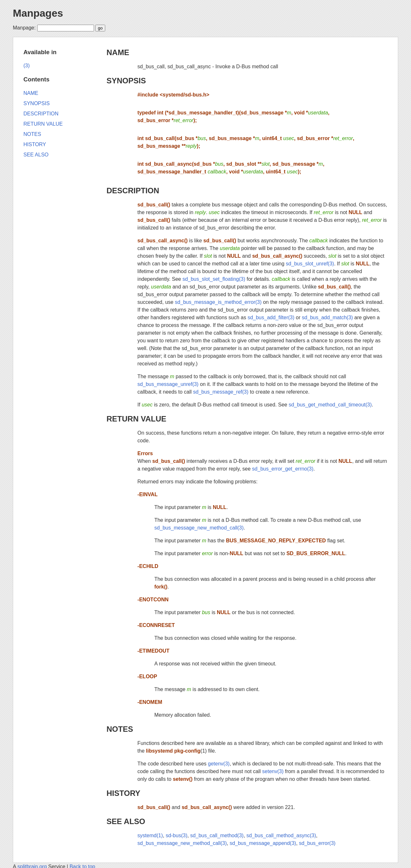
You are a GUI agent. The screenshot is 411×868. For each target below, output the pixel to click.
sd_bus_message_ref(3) (221, 392)
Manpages (38, 13)
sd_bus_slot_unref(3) (310, 264)
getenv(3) (219, 764)
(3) (27, 66)
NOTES (120, 729)
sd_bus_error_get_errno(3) (283, 469)
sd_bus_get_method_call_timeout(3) (330, 405)
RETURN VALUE (136, 419)
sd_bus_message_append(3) (263, 843)
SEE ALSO (126, 821)
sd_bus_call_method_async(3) (281, 835)
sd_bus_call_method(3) (217, 835)
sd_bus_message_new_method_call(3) (199, 528)
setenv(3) (273, 771)
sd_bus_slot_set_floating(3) (214, 279)
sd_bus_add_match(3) (327, 317)
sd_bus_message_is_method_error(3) (218, 302)
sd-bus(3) (176, 835)
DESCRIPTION (133, 191)
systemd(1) (150, 835)
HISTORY (123, 793)
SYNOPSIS (126, 81)
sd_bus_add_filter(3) (271, 317)
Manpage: (24, 28)
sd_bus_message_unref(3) (168, 384)
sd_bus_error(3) (317, 843)
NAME (118, 52)
